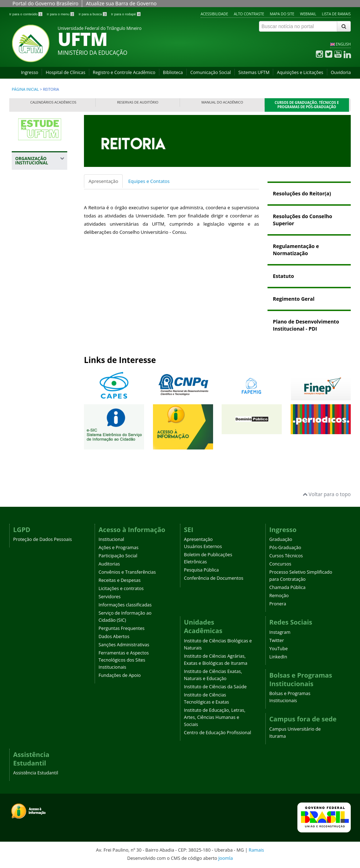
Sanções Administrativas (124, 645)
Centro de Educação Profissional (218, 733)
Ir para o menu (61, 14)
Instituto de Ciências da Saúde (215, 687)
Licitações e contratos (121, 588)
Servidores (110, 597)
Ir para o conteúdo (26, 14)
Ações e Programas (118, 548)
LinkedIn (278, 657)
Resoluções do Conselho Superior (303, 220)
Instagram (280, 632)
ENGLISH (343, 44)
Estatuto (283, 276)
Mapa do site (282, 14)
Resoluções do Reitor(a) (302, 193)
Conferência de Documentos (214, 578)
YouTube (279, 649)
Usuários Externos (203, 546)
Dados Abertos (114, 636)
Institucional (111, 539)
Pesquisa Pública (201, 570)
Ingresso (30, 72)
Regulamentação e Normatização (296, 250)
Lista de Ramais (336, 14)
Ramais (256, 850)
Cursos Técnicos (286, 556)
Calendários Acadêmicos (53, 102)
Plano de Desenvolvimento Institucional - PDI (306, 325)
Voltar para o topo (327, 494)
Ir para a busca (93, 14)
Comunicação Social (211, 72)
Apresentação (103, 181)
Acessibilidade (214, 14)
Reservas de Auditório (138, 102)
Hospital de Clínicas (65, 72)
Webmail (308, 14)
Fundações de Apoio (120, 675)
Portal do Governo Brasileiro (45, 3)
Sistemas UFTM (254, 72)
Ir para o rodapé (126, 14)
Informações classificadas (125, 605)
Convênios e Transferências (127, 572)
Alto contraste (249, 14)
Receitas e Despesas (120, 580)
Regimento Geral (294, 299)
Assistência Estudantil (36, 773)
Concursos (280, 564)
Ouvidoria (341, 72)
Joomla (226, 858)
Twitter (277, 640)
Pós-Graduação (285, 548)
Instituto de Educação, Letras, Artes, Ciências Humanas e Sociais (215, 717)
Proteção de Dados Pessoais (43, 539)
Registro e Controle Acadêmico (124, 72)
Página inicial (25, 89)
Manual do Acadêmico (222, 102)
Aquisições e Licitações (300, 72)
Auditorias (109, 564)
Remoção (279, 596)
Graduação (281, 539)
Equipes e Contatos (149, 181)
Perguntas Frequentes (121, 628)
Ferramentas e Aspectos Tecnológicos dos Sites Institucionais (124, 660)
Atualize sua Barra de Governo (121, 3)
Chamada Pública (287, 587)
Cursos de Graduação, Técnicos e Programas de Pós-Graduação (307, 105)
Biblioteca (173, 72)
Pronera (278, 604)
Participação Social (118, 556)
